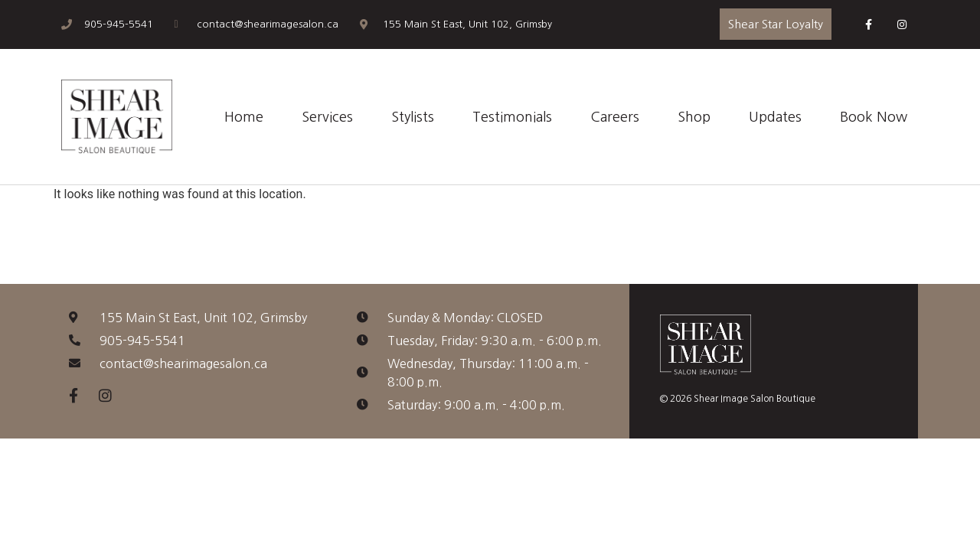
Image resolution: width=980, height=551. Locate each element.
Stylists (413, 117)
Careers (615, 117)
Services (327, 117)
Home (244, 117)
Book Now (874, 117)
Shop (694, 117)
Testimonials (512, 117)
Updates (775, 117)
